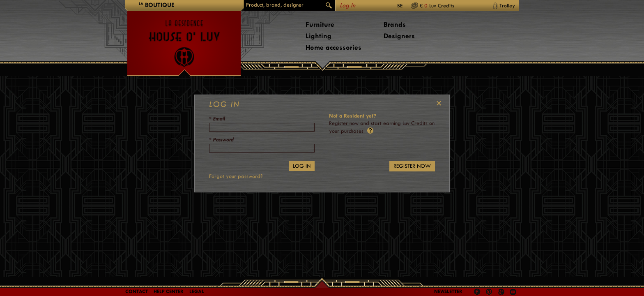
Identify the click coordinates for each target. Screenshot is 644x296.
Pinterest (489, 292)
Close (437, 103)
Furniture (320, 24)
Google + (502, 293)
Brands (395, 24)
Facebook (477, 292)
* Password (221, 140)
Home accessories (333, 47)
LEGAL (197, 291)
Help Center (169, 291)
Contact (137, 291)
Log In (347, 6)
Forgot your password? (236, 176)
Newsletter (448, 291)
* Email (217, 119)
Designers (399, 36)
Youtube (513, 292)
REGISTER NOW (412, 166)
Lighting (319, 36)
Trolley (507, 6)
